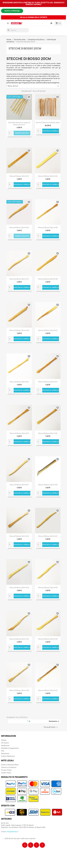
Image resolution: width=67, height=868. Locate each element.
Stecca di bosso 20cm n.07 (19, 279)
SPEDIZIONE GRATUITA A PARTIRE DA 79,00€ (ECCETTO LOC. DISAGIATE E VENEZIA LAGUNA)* (33, 3)
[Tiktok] (36, 845)
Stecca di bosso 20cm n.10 (48, 330)
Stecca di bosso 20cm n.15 (19, 433)
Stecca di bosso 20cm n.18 (48, 485)
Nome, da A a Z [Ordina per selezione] (33, 86)
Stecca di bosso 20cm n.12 (19, 382)
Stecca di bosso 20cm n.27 (48, 690)
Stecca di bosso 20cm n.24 (19, 639)
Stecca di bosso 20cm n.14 (48, 382)
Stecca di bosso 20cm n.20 (19, 536)
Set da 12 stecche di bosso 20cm (48, 123)
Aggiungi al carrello (51, 131)
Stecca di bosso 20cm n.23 (48, 588)
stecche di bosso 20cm (25, 48)
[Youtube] (42, 845)
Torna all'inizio (51, 727)
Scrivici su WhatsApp (12, 11)
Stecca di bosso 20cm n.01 (19, 176)
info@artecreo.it (12, 832)
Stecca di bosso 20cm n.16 (48, 433)
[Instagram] (31, 845)
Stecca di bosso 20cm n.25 (48, 639)
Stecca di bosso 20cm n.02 (48, 176)
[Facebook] (25, 845)
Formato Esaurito (22, 133)
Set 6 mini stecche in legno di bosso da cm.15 (19, 124)
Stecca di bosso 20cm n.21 (48, 536)
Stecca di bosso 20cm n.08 (48, 279)
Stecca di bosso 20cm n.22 (19, 588)
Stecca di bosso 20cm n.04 (19, 227)
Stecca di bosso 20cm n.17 (19, 485)
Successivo (54, 721)
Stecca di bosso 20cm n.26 (19, 690)
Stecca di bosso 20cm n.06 (48, 227)
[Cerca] (17, 30)
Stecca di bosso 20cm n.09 (19, 330)
